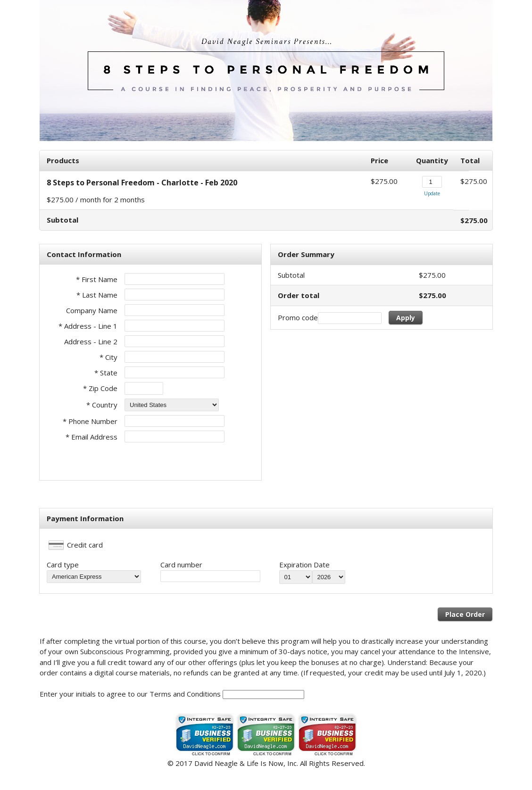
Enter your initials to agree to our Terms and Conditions (130, 694)
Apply (406, 318)
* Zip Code (100, 388)
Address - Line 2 (91, 341)
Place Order (465, 614)
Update (432, 193)
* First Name (97, 279)
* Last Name (97, 295)
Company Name (92, 310)
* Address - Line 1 (88, 326)
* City (108, 357)
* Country (102, 405)
